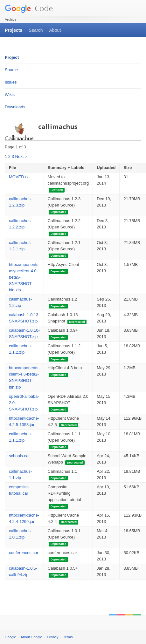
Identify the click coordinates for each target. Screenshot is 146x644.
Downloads (15, 107)
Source (11, 70)
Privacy (53, 637)
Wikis (10, 95)
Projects (14, 30)
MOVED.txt (19, 177)
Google (10, 637)
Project (12, 57)
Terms (68, 637)
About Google (31, 637)
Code (29, 8)
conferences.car (24, 553)
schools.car (19, 456)
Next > (21, 156)
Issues (11, 82)
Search (36, 30)
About (55, 30)
